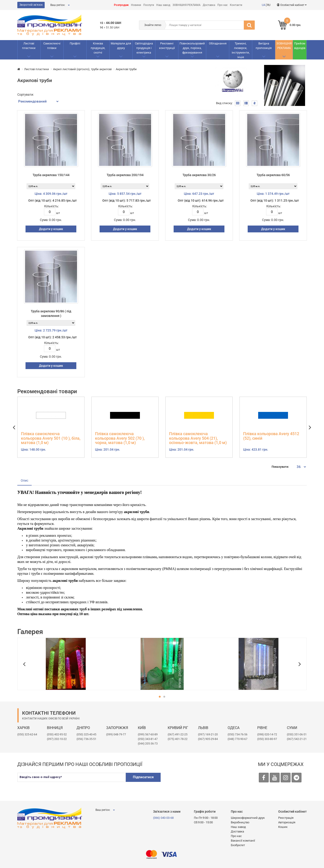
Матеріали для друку (121, 46)
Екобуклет (238, 845)
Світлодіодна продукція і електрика (144, 48)
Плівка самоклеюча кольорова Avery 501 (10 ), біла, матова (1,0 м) (51, 438)
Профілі (75, 43)
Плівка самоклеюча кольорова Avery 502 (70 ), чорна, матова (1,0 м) (120, 438)
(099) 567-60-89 (148, 734)
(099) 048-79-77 (116, 734)
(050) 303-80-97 (267, 739)
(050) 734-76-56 (238, 734)
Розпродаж (121, 5)
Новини (136, 5)
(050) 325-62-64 (27, 734)
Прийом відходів (300, 46)
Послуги (149, 5)
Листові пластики (29, 46)
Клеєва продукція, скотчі (98, 48)
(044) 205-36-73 (148, 744)
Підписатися (143, 777)
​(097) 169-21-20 (208, 734)
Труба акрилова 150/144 (51, 175)
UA (264, 5)
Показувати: (280, 467)
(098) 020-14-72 (267, 734)
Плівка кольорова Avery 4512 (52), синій (271, 436)
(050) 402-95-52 (57, 734)
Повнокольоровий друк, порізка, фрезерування (192, 48)
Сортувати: (26, 95)
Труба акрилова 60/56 (273, 175)
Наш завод (163, 5)
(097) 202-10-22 (57, 739)
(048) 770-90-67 (238, 739)
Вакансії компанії (243, 841)
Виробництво (240, 822)
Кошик (283, 827)
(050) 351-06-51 (297, 734)
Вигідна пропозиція (264, 46)
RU (269, 5)
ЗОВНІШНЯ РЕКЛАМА (186, 5)
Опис (24, 480)
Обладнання (218, 43)
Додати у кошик (51, 229)
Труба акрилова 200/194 (125, 175)
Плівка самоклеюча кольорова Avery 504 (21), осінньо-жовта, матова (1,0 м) (198, 438)
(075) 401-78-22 (178, 739)
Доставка (209, 5)
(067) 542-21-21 (297, 739)
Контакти (236, 5)
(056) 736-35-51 (86, 739)
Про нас (222, 5)
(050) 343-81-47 (148, 739)
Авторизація (287, 822)
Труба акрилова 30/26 (199, 175)
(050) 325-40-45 (86, 734)
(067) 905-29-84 (208, 739)
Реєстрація (286, 818)
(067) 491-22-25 (178, 734)
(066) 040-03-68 (163, 818)
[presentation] (200, 782)
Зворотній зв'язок (31, 5)
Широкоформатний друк (248, 818)
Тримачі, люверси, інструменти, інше (241, 50)
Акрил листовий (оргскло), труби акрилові (82, 69)
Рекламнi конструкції (167, 46)
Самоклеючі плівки (52, 46)
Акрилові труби (126, 69)
